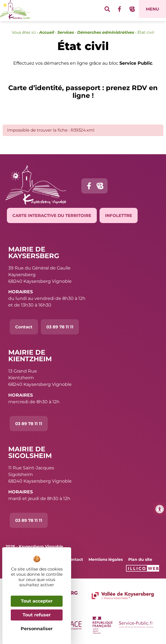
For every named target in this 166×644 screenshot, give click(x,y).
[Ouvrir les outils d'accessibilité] (160, 509)
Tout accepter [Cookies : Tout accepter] (37, 601)
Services (66, 32)
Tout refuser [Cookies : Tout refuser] (37, 615)
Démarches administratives (106, 32)
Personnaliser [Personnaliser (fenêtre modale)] (37, 629)
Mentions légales (106, 559)
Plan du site (140, 559)
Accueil (47, 32)
